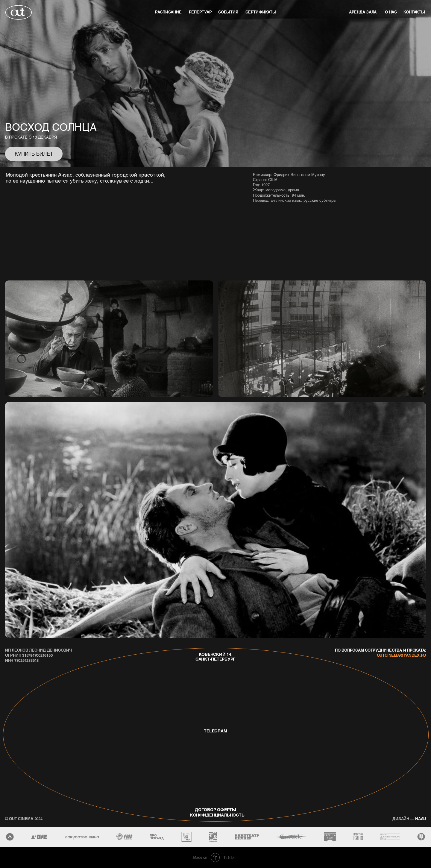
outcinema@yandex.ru (401, 655)
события (228, 12)
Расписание (168, 12)
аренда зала (363, 12)
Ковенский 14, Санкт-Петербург (215, 657)
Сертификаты (261, 12)
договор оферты (215, 809)
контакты (414, 12)
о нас (391, 12)
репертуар (200, 12)
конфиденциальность (215, 815)
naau (409, 818)
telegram (215, 731)
